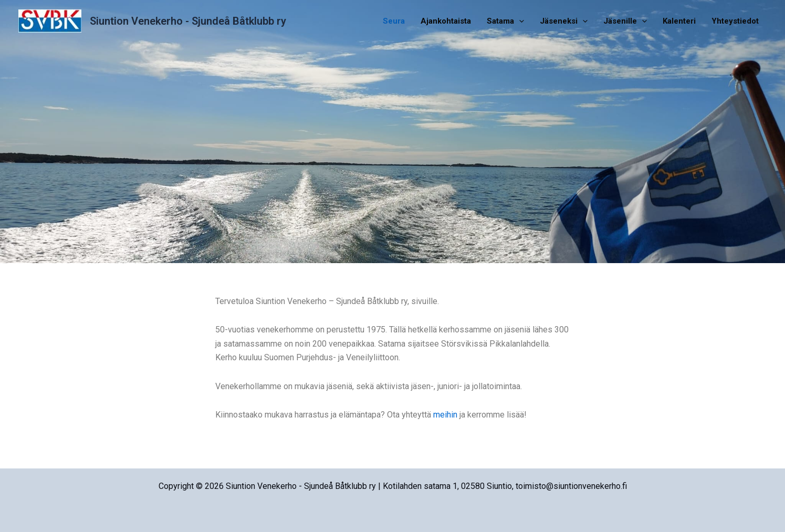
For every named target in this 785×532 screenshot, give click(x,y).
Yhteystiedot (735, 21)
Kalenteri (679, 21)
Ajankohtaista (446, 21)
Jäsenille (625, 21)
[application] (519, 21)
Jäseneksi (564, 21)
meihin (445, 415)
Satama (505, 21)
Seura (394, 21)
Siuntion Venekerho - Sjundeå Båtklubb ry (188, 21)
